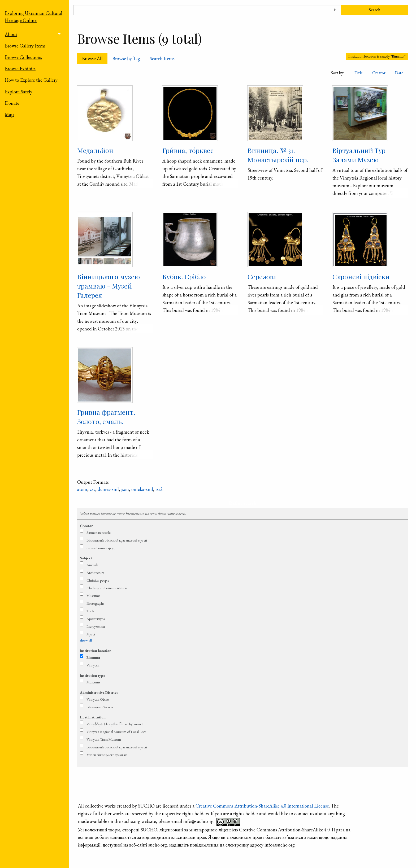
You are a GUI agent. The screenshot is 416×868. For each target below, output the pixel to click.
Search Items (162, 58)
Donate (12, 103)
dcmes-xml (108, 489)
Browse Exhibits (20, 69)
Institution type (92, 675)
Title (359, 73)
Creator (379, 73)
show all (86, 640)
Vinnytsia (93, 665)
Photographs (95, 603)
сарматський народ (101, 548)
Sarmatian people (99, 533)
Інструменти (96, 626)
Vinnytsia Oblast (98, 699)
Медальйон (95, 150)
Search (374, 10)
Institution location (96, 651)
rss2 (159, 489)
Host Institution (93, 717)
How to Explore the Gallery (31, 80)
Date (399, 73)
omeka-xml (142, 489)
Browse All (92, 58)
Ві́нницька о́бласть (100, 707)
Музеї (91, 634)
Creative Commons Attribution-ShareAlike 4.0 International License (262, 806)
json (125, 489)
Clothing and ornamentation (107, 588)
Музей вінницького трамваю (107, 755)
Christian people (98, 580)
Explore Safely (19, 92)
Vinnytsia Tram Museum (104, 739)
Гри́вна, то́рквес (188, 150)
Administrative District (99, 692)
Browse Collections (23, 57)
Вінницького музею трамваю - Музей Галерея (109, 286)
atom (82, 489)
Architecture (95, 573)
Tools (90, 611)
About (11, 34)
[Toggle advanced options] (335, 10)
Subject (86, 558)
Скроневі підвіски (361, 276)
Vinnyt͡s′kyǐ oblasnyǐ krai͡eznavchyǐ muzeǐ (114, 724)
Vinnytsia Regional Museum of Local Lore (116, 732)
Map (9, 114)
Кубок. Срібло (184, 276)
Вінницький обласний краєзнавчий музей (117, 540)
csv (92, 489)
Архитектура (96, 619)
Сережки (262, 276)
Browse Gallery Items (25, 46)
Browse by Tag (126, 58)
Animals (92, 565)
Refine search (243, 503)
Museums (93, 596)
